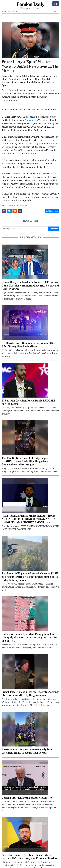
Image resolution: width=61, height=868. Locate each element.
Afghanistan (31, 120)
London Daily (31, 4)
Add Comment (52, 211)
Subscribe (54, 229)
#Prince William (8, 206)
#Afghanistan (21, 206)
